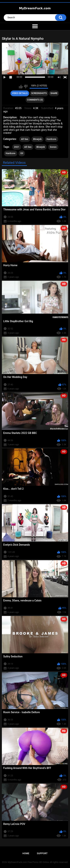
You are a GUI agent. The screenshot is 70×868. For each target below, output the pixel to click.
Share (54, 93)
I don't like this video (26, 87)
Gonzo (53, 147)
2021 (17, 147)
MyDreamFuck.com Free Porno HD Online (28, 862)
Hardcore (52, 139)
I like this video (21, 87)
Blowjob (37, 139)
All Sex (25, 139)
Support (42, 853)
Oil (22, 153)
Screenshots (39, 93)
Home (26, 853)
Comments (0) (35, 100)
